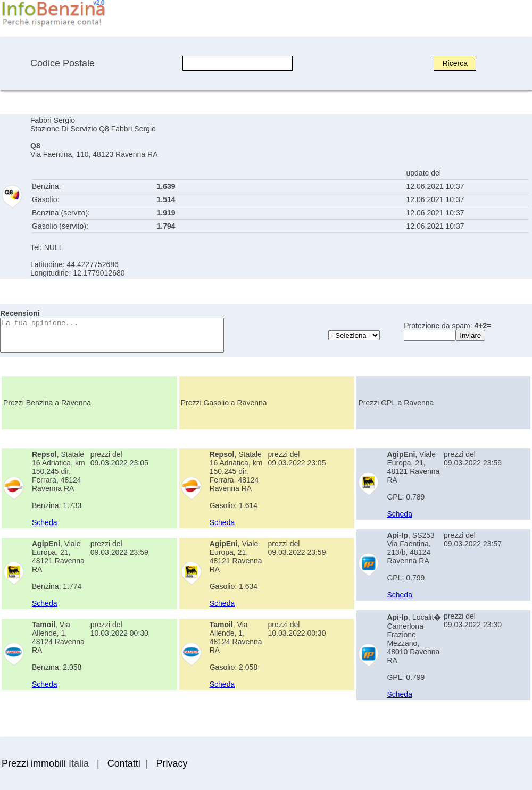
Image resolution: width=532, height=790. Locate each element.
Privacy (172, 763)
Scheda (44, 522)
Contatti (124, 763)
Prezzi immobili (34, 763)
